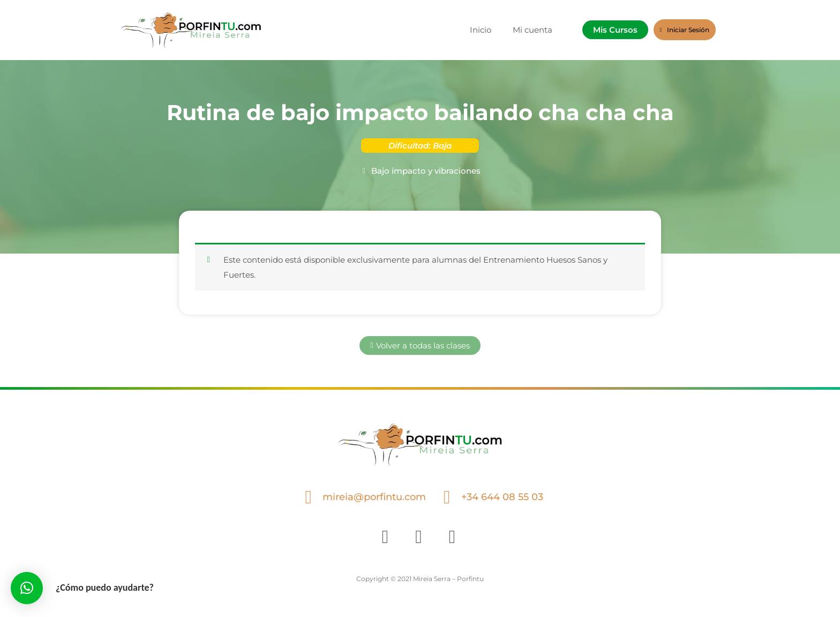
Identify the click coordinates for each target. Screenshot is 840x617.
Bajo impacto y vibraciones (426, 171)
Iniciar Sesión (685, 30)
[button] (27, 588)
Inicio (481, 30)
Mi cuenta (532, 30)
